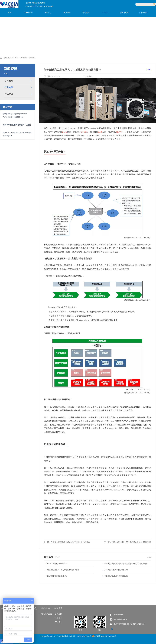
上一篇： (67, 542)
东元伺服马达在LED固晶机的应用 (116, 570)
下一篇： (128, 542)
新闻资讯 (24, 58)
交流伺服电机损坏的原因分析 (57, 576)
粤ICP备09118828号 (85, 636)
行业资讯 (32, 58)
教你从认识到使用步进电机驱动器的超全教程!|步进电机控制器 (126, 564)
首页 (10, 13)
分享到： (149, 70)
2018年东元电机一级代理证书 (57, 564)
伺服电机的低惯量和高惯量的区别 (116, 576)
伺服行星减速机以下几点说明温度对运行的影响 (63, 570)
